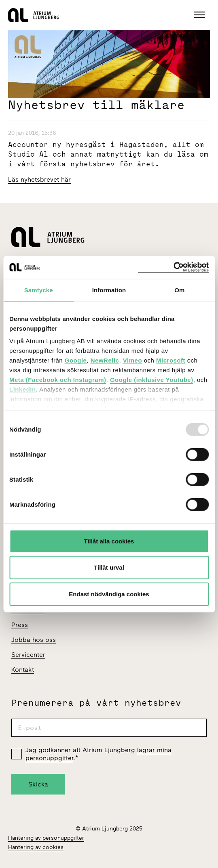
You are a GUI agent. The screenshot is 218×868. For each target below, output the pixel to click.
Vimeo (132, 360)
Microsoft (171, 360)
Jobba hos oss (34, 640)
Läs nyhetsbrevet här (39, 179)
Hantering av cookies (36, 847)
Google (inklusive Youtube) (152, 380)
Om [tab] (179, 290)
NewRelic (105, 360)
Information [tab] (109, 290)
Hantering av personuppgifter (46, 838)
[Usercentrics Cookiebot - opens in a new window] (173, 267)
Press (20, 625)
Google (76, 360)
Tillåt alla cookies (109, 541)
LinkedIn (23, 389)
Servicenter (28, 655)
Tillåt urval (109, 567)
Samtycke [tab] (39, 290)
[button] (200, 15)
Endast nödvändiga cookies (109, 594)
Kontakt (23, 670)
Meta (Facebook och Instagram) (58, 380)
